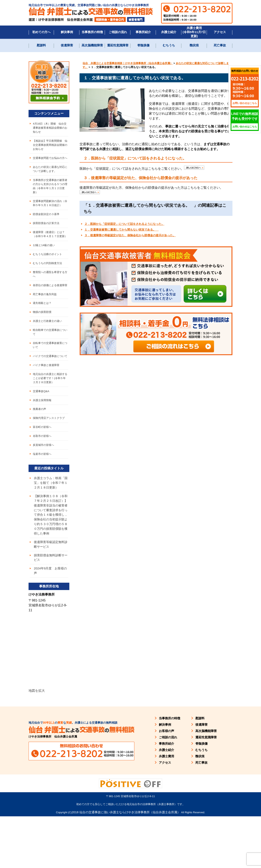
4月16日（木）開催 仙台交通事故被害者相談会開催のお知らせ (50, 128)
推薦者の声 (40, 444)
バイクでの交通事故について (50, 387)
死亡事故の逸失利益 (46, 320)
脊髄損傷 (143, 45)
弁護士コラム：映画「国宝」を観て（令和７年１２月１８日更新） (50, 523)
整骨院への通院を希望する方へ (50, 294)
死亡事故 (220, 45)
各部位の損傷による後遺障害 (50, 308)
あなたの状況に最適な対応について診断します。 (50, 176)
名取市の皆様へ (43, 473)
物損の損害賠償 (43, 338)
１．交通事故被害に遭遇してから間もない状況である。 (122, 230)
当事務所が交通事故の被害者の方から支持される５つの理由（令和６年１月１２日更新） (50, 194)
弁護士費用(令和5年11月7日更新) (194, 32)
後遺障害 (67, 45)
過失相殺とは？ (43, 329)
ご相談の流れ (118, 32)
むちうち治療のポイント (49, 273)
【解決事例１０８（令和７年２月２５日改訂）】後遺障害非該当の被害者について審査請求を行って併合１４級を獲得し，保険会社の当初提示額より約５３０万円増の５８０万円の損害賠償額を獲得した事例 (50, 562)
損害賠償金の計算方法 (47, 237)
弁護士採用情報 (43, 435)
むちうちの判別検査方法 (49, 283)
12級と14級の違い (45, 264)
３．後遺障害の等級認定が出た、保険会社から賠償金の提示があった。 (130, 235)
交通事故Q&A (42, 426)
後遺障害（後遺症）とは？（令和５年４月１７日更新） (50, 250)
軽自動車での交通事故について (50, 359)
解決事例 (67, 32)
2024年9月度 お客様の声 (50, 622)
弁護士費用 (166, 808)
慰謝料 (41, 45)
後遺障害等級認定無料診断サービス (50, 595)
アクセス (220, 32)
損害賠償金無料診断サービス (50, 609)
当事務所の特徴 (92, 32)
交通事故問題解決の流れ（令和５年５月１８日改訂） (49, 214)
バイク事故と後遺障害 (47, 398)
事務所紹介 (143, 32)
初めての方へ (41, 32)
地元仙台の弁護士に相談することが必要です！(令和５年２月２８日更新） (50, 412)
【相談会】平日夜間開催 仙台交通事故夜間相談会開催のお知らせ (50, 146)
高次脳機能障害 (92, 45)
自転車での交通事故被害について (50, 373)
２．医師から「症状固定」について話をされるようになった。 (124, 224)
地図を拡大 (37, 742)
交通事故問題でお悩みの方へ (50, 162)
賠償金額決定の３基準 (47, 227)
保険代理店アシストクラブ (50, 454)
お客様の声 (166, 783)
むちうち (169, 45)
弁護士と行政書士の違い (49, 348)
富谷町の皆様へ (43, 463)
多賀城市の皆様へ (44, 482)
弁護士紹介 (169, 32)
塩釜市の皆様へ (43, 491)
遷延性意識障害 (118, 45)
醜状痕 (194, 45)
